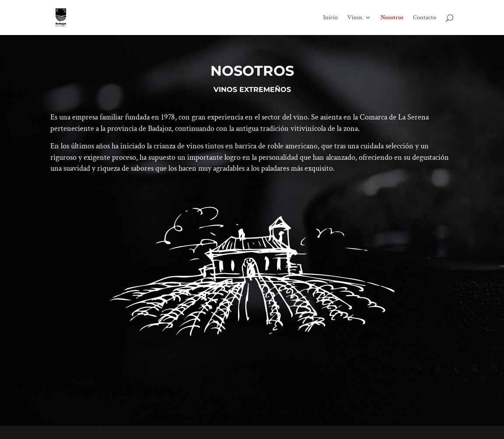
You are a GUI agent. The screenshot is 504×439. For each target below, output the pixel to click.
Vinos (355, 18)
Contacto (425, 18)
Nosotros (392, 18)
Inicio (331, 18)
